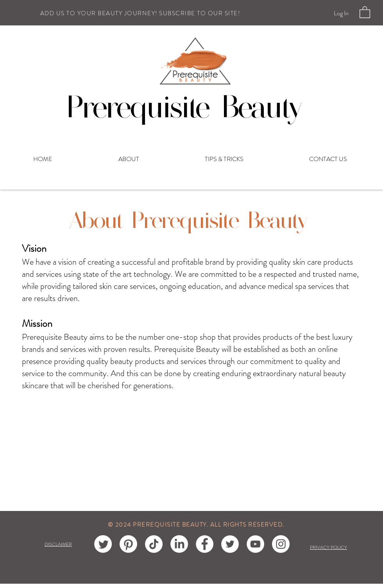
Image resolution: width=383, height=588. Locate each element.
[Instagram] (281, 544)
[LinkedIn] (179, 544)
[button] (365, 12)
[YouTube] (255, 544)
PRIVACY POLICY (328, 547)
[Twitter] (230, 544)
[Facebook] (205, 544)
